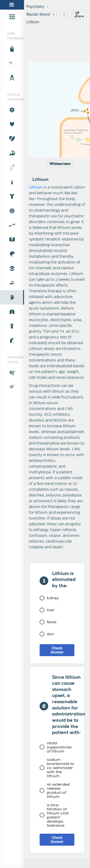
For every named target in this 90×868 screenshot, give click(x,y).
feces (48, 622)
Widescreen (60, 164)
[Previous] (54, 14)
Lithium (33, 22)
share (79, 15)
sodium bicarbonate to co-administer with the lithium (57, 768)
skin (47, 634)
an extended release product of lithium (55, 790)
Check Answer (57, 650)
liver (47, 610)
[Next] (64, 14)
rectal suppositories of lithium (56, 747)
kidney (49, 598)
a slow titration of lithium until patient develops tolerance (54, 815)
